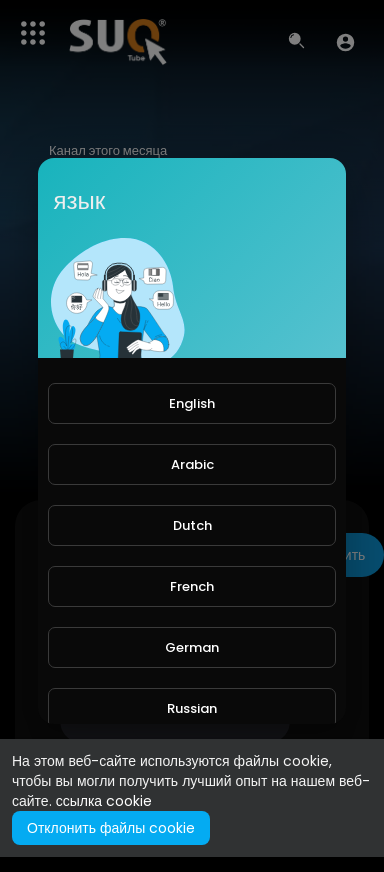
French (192, 586)
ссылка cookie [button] (104, 801)
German (192, 647)
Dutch (192, 525)
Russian (192, 708)
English (192, 403)
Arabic (192, 464)
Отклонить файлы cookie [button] (111, 828)
